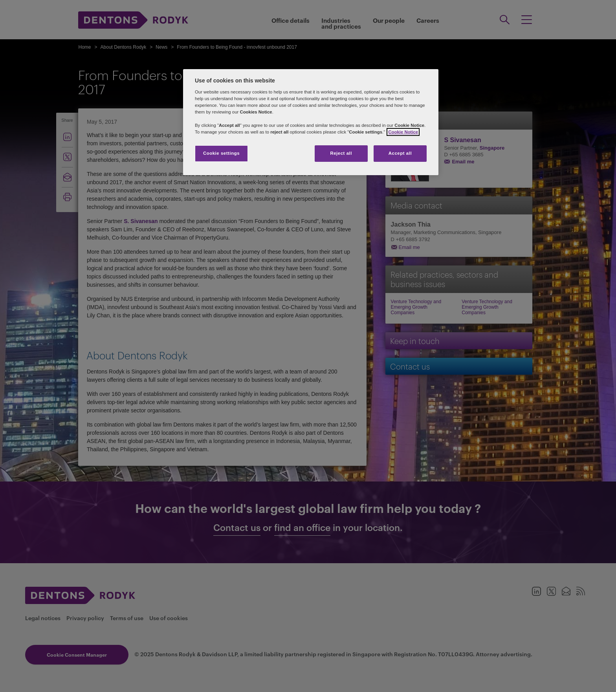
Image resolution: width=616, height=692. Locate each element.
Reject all (341, 153)
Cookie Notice (403, 132)
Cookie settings (221, 153)
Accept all (400, 153)
